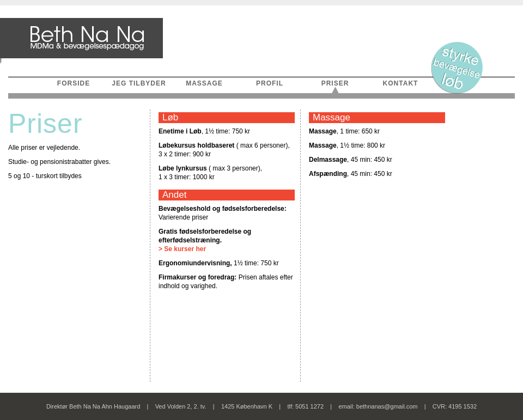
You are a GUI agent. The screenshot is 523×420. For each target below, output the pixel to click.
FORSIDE (74, 83)
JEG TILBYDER (139, 83)
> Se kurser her (182, 249)
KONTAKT (401, 83)
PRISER (335, 83)
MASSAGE (204, 83)
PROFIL (270, 83)
